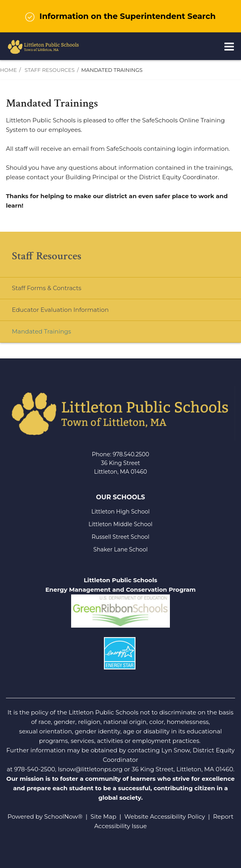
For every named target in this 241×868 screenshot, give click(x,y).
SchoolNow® (63, 816)
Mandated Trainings (41, 331)
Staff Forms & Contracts (47, 288)
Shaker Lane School (120, 549)
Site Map (103, 816)
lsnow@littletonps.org (90, 769)
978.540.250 (129, 454)
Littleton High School (120, 512)
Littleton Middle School (120, 524)
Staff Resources (50, 70)
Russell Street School (120, 537)
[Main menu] (229, 46)
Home (8, 70)
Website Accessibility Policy (165, 816)
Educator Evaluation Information (60, 310)
